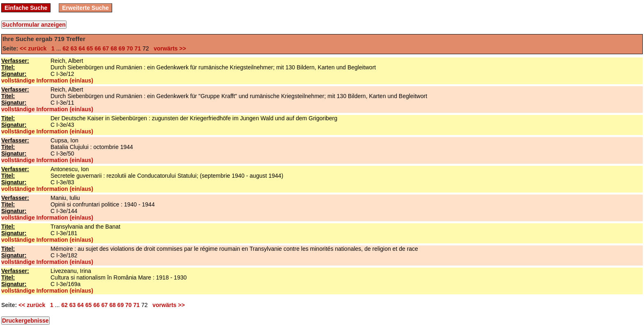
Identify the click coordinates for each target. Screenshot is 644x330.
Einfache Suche (26, 8)
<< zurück (35, 48)
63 (74, 48)
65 (90, 48)
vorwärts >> (168, 48)
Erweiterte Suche (85, 8)
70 (130, 48)
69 (122, 48)
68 (114, 48)
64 (82, 48)
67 (106, 48)
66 (98, 48)
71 (138, 48)
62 (66, 48)
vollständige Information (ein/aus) (47, 80)
